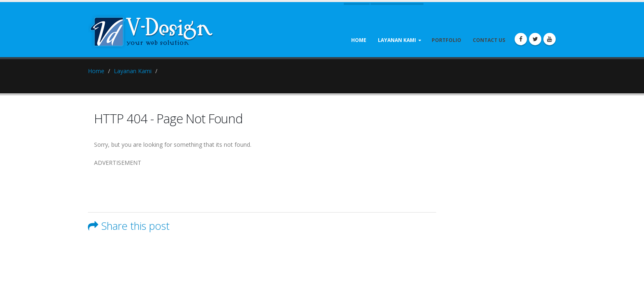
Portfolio (446, 40)
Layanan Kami (397, 40)
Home (359, 40)
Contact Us (489, 40)
